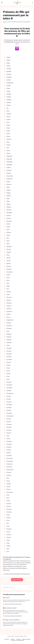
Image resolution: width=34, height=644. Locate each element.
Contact (13, 640)
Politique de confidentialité (18, 641)
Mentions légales (26, 640)
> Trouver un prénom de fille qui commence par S (17, 574)
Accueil (5, 22)
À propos (18, 640)
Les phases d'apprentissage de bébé (13, 616)
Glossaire (7, 640)
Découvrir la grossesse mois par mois (13, 604)
